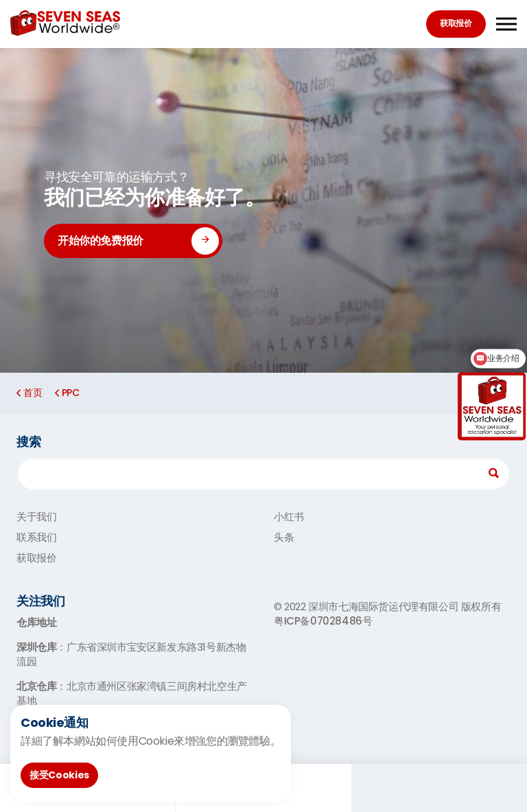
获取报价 (456, 23)
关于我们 (36, 517)
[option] (263, 210)
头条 (284, 537)
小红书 (289, 517)
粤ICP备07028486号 (323, 621)
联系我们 (36, 537)
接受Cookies (59, 775)
